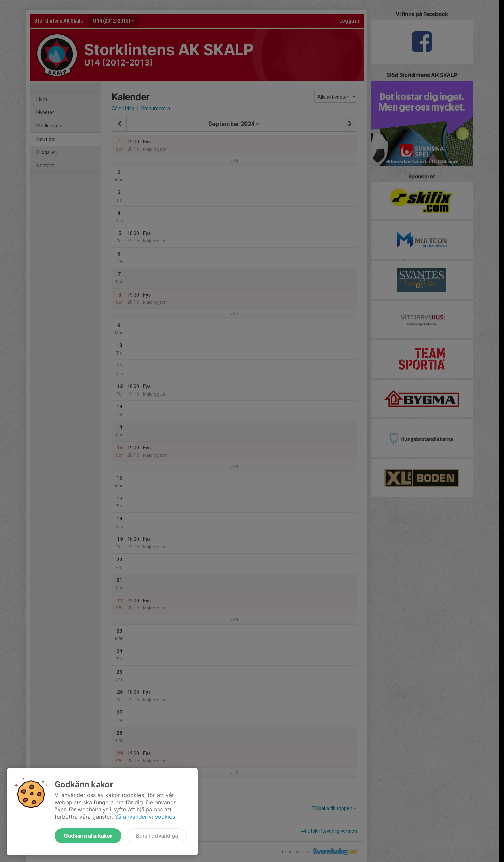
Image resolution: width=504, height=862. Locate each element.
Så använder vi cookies (145, 817)
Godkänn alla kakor (88, 836)
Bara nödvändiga (157, 836)
